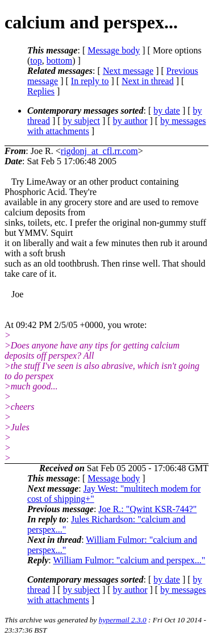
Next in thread (148, 81)
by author (130, 121)
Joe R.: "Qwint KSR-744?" (147, 509)
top (36, 61)
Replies (41, 91)
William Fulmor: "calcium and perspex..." (129, 560)
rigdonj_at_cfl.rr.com (99, 151)
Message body (114, 50)
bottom (59, 61)
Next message (128, 71)
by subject (82, 121)
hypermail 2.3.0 (123, 620)
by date (167, 111)
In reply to (90, 81)
